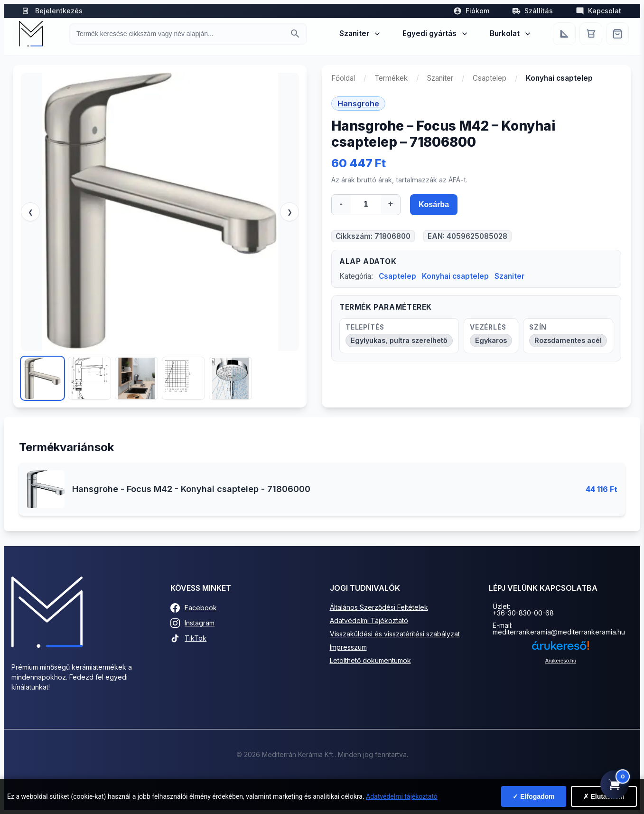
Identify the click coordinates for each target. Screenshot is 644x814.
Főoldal (343, 78)
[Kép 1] (42, 378)
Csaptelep (490, 78)
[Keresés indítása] (295, 34)
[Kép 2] (89, 378)
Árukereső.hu (561, 661)
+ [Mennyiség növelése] (391, 204)
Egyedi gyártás (436, 33)
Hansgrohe (358, 104)
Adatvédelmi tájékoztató (402, 796)
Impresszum (348, 647)
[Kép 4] (183, 378)
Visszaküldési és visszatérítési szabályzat (395, 634)
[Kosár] (591, 34)
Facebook (194, 608)
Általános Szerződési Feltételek (379, 607)
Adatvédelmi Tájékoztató (369, 620)
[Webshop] (617, 34)
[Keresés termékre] (180, 34)
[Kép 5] (230, 378)
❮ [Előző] (31, 212)
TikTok (188, 638)
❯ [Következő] (290, 212)
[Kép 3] (136, 378)
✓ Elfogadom (533, 796)
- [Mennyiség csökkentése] (341, 204)
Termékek (391, 78)
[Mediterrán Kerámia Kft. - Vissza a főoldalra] (31, 34)
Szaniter (360, 33)
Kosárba (434, 204)
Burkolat (511, 33)
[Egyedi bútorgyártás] (564, 34)
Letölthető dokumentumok (370, 660)
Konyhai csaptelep (455, 276)
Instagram (192, 623)
